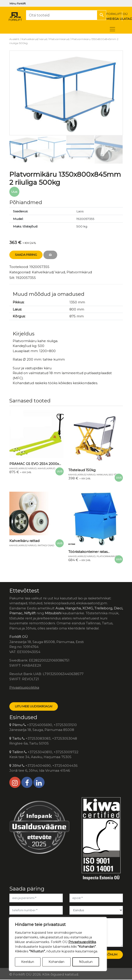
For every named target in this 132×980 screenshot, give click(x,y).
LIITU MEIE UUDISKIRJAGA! (34, 706)
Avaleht (14, 39)
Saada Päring (26, 255)
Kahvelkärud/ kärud (34, 39)
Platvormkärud (59, 39)
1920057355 (26, 278)
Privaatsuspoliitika (24, 687)
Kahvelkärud (46, 468)
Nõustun (86, 962)
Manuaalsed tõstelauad (113, 475)
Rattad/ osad (46, 545)
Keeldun (28, 962)
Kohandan (56, 962)
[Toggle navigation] (112, 29)
